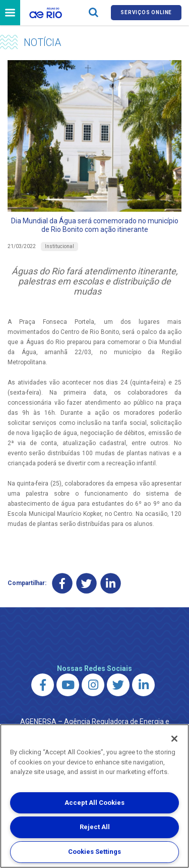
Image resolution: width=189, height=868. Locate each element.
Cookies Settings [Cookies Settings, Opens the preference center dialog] (94, 852)
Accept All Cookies (94, 803)
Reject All (95, 827)
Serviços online (146, 12)
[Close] (174, 739)
